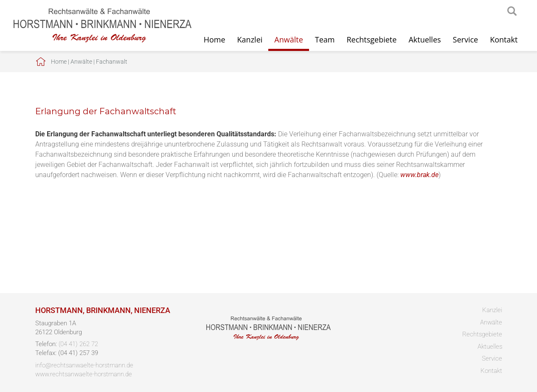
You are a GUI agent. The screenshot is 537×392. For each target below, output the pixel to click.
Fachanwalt (112, 62)
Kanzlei (250, 39)
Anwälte (288, 39)
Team (325, 39)
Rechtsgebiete (371, 39)
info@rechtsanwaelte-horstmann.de (84, 365)
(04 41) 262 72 (78, 344)
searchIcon (512, 11)
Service (466, 39)
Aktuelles (425, 39)
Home (215, 39)
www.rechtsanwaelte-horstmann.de (84, 374)
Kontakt (504, 39)
